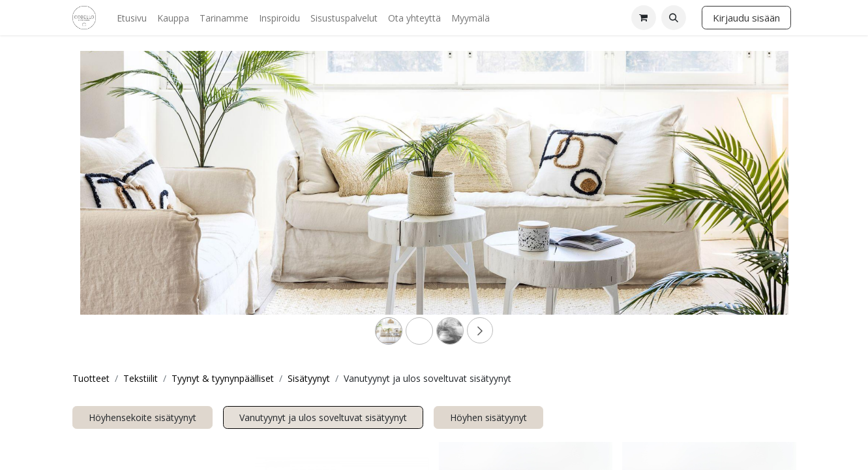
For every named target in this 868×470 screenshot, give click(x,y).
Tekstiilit (141, 378)
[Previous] (133, 204)
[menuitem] (132, 18)
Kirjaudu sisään (746, 18)
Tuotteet (91, 378)
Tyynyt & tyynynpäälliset (223, 378)
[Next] (735, 204)
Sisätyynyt (309, 378)
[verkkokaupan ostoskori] (644, 18)
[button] (674, 18)
